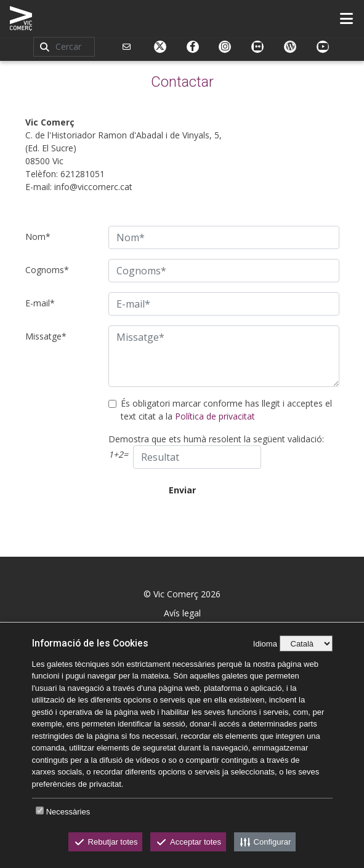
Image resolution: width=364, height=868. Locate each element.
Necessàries (68, 812)
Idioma (265, 644)
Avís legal (182, 613)
